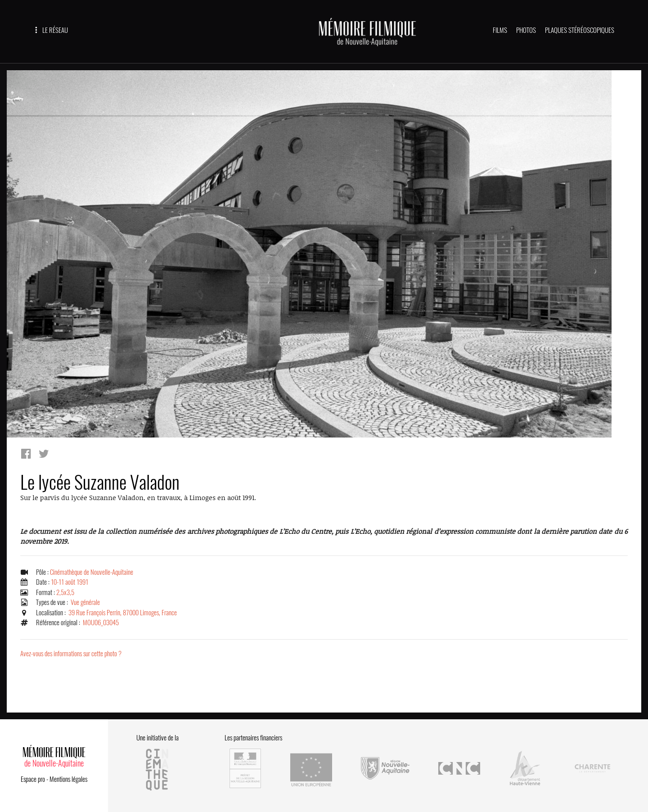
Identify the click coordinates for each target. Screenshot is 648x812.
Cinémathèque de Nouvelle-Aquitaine (92, 572)
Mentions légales (68, 779)
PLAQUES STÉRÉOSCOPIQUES (580, 30)
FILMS (500, 30)
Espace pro (33, 779)
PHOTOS (526, 30)
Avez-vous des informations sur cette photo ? (71, 654)
